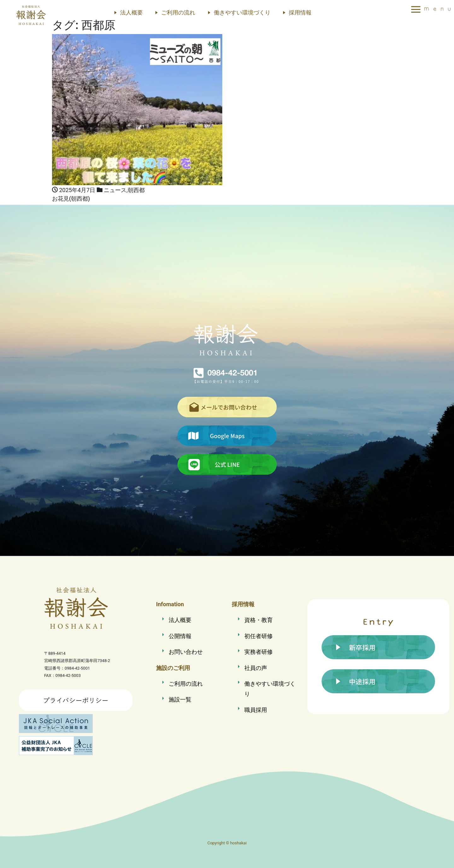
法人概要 (131, 12)
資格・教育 (259, 620)
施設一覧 (180, 699)
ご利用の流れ (178, 12)
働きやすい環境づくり (242, 12)
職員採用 (256, 710)
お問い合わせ (186, 652)
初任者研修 (259, 636)
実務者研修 (259, 652)
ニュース (115, 190)
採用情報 (300, 12)
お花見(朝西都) (71, 199)
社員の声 (256, 668)
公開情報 (180, 636)
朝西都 (136, 190)
